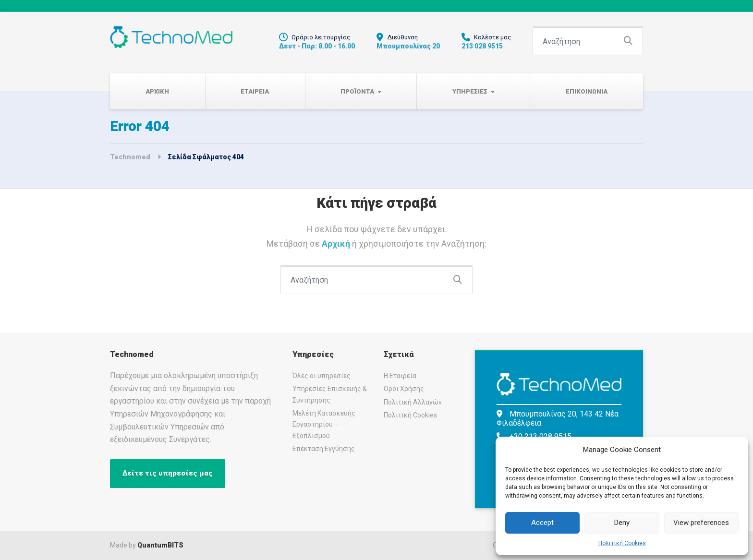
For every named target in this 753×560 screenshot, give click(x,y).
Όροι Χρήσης (404, 389)
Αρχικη (157, 91)
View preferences (701, 523)
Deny (622, 523)
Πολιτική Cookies (622, 543)
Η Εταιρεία (400, 376)
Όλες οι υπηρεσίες (322, 376)
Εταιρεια (255, 91)
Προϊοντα (357, 91)
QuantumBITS (160, 545)
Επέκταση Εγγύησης (324, 449)
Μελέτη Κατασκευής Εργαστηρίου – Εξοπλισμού (324, 424)
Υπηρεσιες (470, 91)
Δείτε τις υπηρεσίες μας (168, 473)
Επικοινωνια (587, 91)
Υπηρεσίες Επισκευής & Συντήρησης (330, 394)
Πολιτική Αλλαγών (413, 402)
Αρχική (337, 244)
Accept (542, 523)
